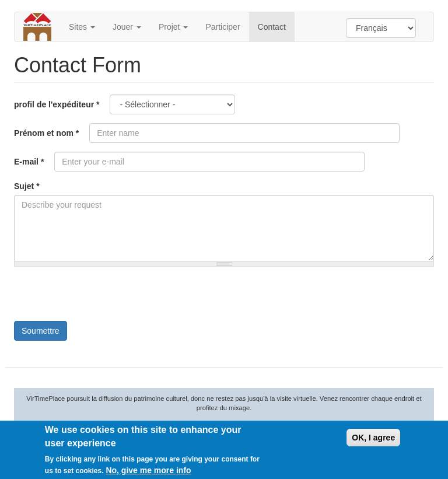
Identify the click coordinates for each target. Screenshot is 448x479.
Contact (272, 27)
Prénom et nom (46, 133)
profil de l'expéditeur (57, 104)
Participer (223, 27)
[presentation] (103, 298)
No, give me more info (148, 470)
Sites (82, 27)
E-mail (29, 162)
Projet (173, 27)
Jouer (127, 27)
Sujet (27, 186)
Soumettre (41, 331)
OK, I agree (373, 438)
